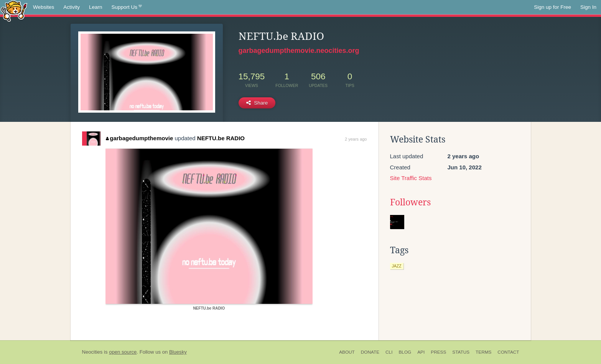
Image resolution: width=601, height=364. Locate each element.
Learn (96, 7)
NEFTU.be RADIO (221, 138)
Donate (370, 352)
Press (438, 352)
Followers (410, 202)
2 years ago (356, 139)
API (421, 352)
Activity (72, 7)
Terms (483, 352)
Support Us (127, 7)
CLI (389, 352)
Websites (44, 7)
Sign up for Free (552, 7)
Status (461, 352)
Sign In (588, 7)
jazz (397, 266)
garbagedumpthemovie (140, 138)
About (347, 352)
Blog (405, 352)
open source (123, 352)
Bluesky (178, 352)
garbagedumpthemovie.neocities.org (299, 51)
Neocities (92, 352)
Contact (508, 352)
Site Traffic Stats (411, 178)
